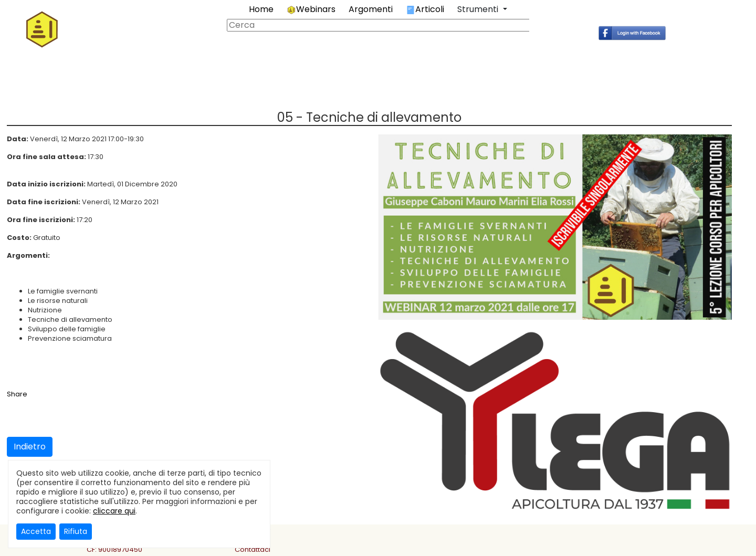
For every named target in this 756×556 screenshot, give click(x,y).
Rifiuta (76, 531)
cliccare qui (114, 511)
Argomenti (371, 9)
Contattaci (253, 549)
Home (261, 9)
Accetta (36, 531)
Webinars (311, 9)
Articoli (425, 9)
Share (17, 394)
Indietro (30, 447)
